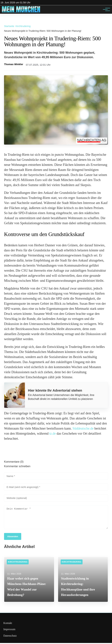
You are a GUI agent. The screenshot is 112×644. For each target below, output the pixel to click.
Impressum (9, 630)
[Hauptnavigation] (105, 9)
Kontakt (8, 624)
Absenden (13, 537)
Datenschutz (10, 637)
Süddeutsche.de (83, 428)
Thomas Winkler (14, 64)
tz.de (53, 433)
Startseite (9, 26)
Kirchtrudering (23, 26)
